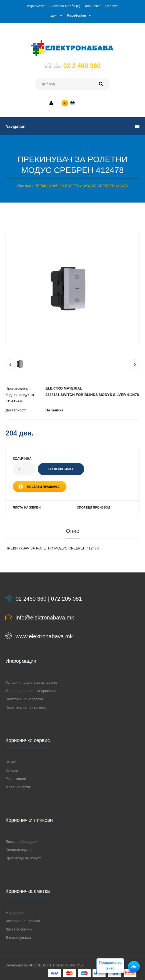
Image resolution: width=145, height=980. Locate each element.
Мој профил (16, 913)
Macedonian (77, 15)
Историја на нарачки (23, 921)
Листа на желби (27, 507)
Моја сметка (36, 6)
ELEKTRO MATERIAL (64, 388)
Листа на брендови (22, 842)
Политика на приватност (26, 707)
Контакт (12, 770)
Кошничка (93, 6)
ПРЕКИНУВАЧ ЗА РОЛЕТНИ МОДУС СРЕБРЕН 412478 (81, 186)
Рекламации (16, 779)
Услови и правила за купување (31, 682)
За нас (11, 762)
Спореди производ (94, 507)
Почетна (24, 186)
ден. (54, 15)
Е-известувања (18, 938)
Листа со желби (19, 929)
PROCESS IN (40, 965)
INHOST (77, 965)
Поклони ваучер (19, 850)
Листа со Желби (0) (65, 6)
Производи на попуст (23, 858)
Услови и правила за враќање (31, 691)
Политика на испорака (24, 699)
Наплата (112, 6)
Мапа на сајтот (18, 787)
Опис (72, 531)
